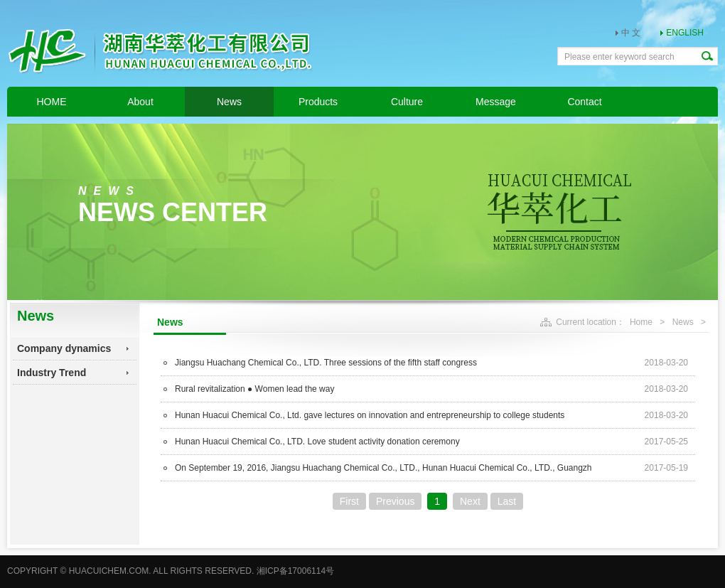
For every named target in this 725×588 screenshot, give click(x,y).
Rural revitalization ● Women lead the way (254, 389)
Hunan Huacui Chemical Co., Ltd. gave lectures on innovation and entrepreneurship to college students (370, 415)
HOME (52, 102)
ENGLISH (685, 33)
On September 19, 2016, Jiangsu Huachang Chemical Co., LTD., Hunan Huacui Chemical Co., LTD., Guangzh (383, 468)
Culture (407, 102)
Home (641, 322)
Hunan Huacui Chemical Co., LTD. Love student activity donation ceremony (317, 442)
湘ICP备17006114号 (295, 571)
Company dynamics (64, 348)
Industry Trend (52, 373)
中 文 (631, 33)
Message (496, 102)
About (140, 102)
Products (318, 102)
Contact (584, 102)
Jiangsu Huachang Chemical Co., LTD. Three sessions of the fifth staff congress (326, 363)
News (229, 102)
